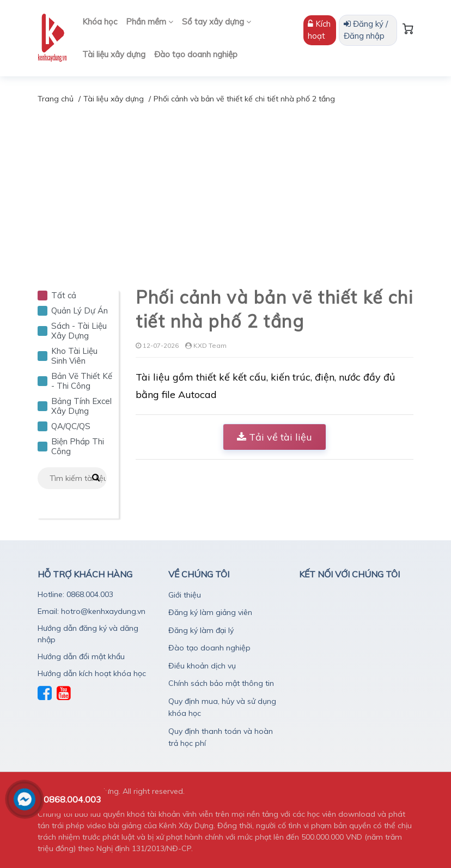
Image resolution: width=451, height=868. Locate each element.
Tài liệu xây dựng (114, 54)
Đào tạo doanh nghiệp (196, 54)
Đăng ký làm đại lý (201, 630)
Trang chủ (56, 99)
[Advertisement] (225, 187)
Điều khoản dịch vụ (202, 666)
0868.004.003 (72, 799)
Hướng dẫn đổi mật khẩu (81, 656)
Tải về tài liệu (275, 437)
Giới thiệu (185, 595)
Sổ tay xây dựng (217, 22)
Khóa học (100, 22)
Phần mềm (150, 22)
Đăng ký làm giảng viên (210, 612)
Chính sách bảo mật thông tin (221, 683)
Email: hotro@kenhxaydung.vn (92, 611)
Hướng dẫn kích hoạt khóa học (92, 673)
